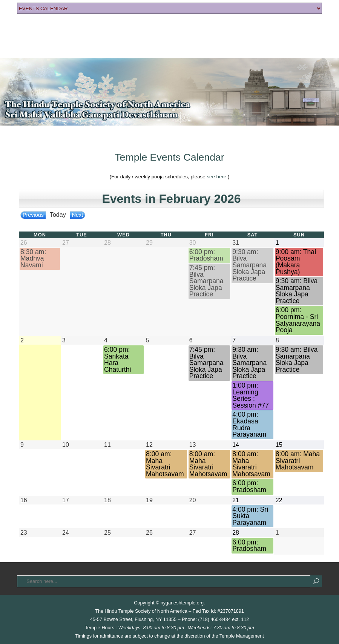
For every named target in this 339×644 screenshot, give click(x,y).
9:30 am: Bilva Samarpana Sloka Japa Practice (249, 265)
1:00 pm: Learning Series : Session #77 (251, 396)
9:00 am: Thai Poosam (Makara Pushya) (296, 262)
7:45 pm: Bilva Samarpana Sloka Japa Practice (206, 281)
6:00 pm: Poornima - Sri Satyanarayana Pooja (298, 320)
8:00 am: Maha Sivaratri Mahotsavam (165, 464)
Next (78, 215)
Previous (33, 215)
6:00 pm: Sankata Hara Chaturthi (117, 360)
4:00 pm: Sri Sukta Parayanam (250, 516)
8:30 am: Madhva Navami (33, 259)
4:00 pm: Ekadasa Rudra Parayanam (249, 425)
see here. (217, 177)
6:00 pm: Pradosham (206, 255)
